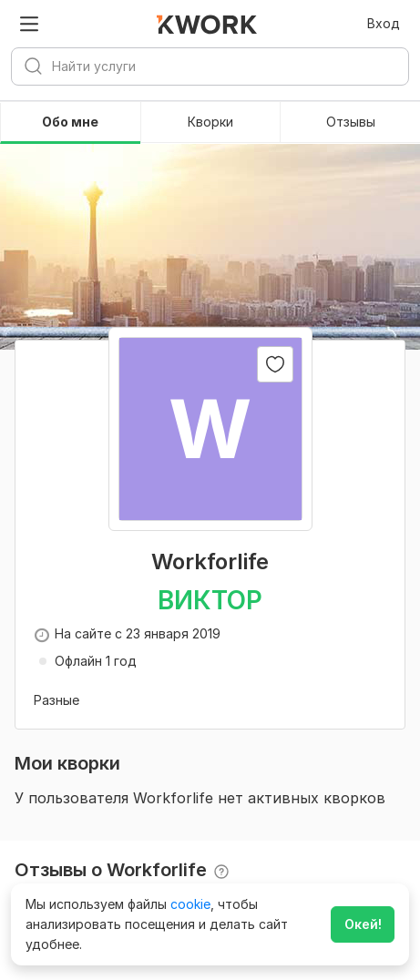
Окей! (363, 924)
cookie (190, 904)
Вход (384, 23)
